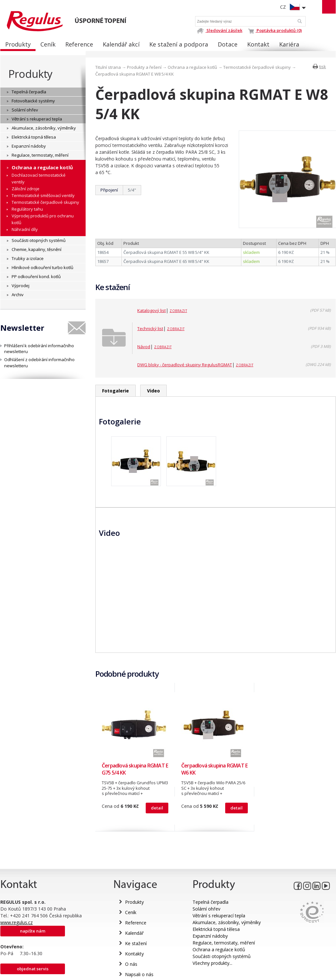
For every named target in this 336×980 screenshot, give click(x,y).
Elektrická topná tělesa (216, 929)
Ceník (131, 912)
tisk (323, 67)
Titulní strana (108, 67)
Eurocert (312, 912)
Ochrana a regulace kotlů (192, 67)
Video (153, 391)
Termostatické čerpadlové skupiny (257, 67)
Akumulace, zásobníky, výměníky (227, 922)
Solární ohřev (206, 909)
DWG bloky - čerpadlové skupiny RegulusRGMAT (185, 365)
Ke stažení (136, 943)
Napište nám (33, 931)
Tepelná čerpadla (210, 902)
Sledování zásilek (220, 30)
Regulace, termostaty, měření (224, 943)
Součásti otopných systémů (222, 956)
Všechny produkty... (212, 963)
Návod (144, 347)
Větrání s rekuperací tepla (219, 916)
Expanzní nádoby (210, 936)
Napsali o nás (139, 974)
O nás (131, 964)
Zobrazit (178, 311)
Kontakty (134, 954)
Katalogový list (152, 310)
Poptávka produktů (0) (275, 30)
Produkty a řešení (144, 67)
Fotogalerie (115, 391)
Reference (136, 923)
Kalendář (134, 933)
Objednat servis (33, 969)
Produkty (30, 74)
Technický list (150, 328)
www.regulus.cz (16, 922)
